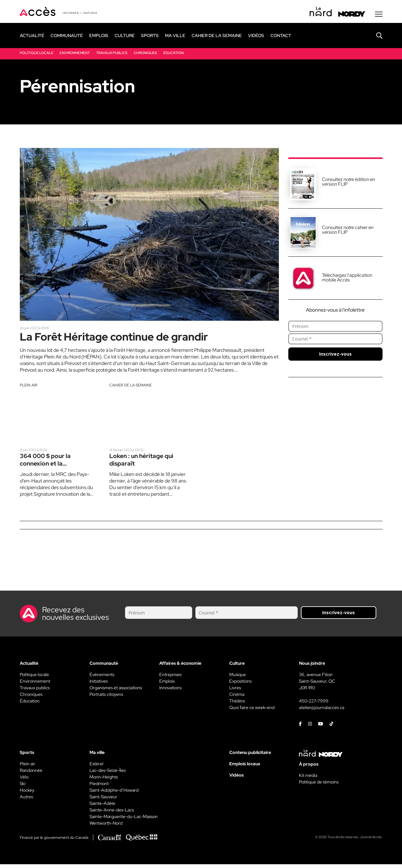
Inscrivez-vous (335, 355)
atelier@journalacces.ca (322, 711)
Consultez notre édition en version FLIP (348, 183)
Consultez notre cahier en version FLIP (348, 231)
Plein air (29, 388)
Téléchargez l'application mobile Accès (347, 279)
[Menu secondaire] (379, 15)
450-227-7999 (314, 705)
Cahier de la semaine (130, 388)
